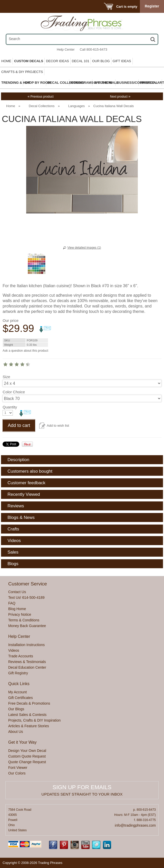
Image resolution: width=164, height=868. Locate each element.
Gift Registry (18, 673)
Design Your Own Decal (27, 751)
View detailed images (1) (84, 248)
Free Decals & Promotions (29, 703)
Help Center (66, 49)
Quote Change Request (27, 762)
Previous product (40, 97)
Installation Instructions (26, 645)
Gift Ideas (122, 61)
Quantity (10, 407)
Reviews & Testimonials (27, 662)
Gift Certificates (21, 698)
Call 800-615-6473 (94, 49)
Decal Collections (42, 106)
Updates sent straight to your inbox (82, 794)
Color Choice (14, 392)
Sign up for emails (82, 787)
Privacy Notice (20, 614)
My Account (17, 692)
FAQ (12, 603)
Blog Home (17, 609)
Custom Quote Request (27, 756)
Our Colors (17, 773)
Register (152, 6)
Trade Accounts (21, 656)
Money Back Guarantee (27, 626)
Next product (120, 97)
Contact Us (17, 592)
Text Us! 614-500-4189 (26, 598)
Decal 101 (81, 61)
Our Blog (101, 61)
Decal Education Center (27, 667)
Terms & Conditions (24, 620)
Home (6, 61)
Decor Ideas (57, 61)
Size (6, 377)
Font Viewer (18, 768)
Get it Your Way (22, 742)
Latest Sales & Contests (27, 715)
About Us (16, 732)
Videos (14, 650)
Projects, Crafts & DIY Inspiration (34, 720)
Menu (11, 6)
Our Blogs (16, 709)
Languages (76, 106)
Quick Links (19, 684)
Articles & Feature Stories (29, 726)
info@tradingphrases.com (135, 825)
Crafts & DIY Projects (22, 72)
